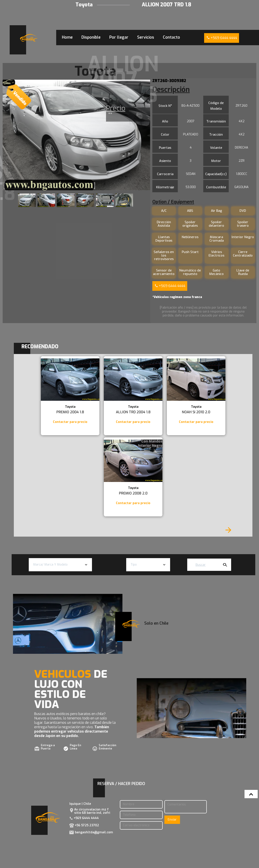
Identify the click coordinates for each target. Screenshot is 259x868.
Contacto (171, 37)
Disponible (91, 37)
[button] (60, 565)
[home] (29, 38)
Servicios (146, 37)
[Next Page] (228, 530)
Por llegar (119, 37)
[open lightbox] (76, 135)
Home (67, 37)
